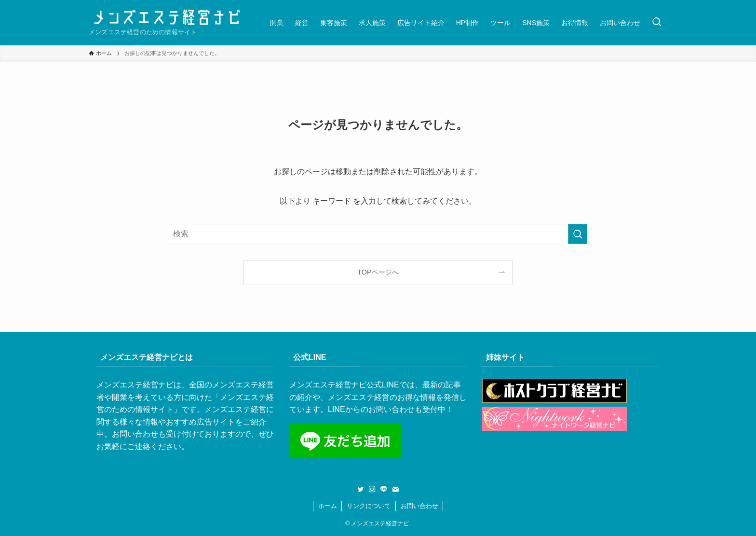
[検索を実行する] (578, 234)
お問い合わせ (419, 506)
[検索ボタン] (657, 22)
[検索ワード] (378, 234)
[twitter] (361, 489)
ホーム (328, 506)
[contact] (395, 489)
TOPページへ (378, 272)
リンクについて (369, 506)
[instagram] (372, 489)
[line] (384, 489)
